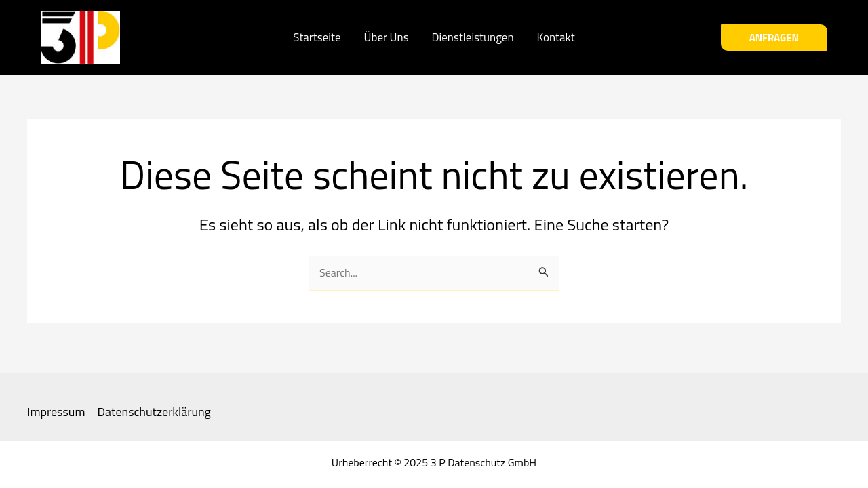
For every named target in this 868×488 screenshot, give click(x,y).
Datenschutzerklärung (154, 412)
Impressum (56, 412)
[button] (774, 38)
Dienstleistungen (473, 38)
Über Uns (387, 38)
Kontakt (556, 38)
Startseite (317, 38)
